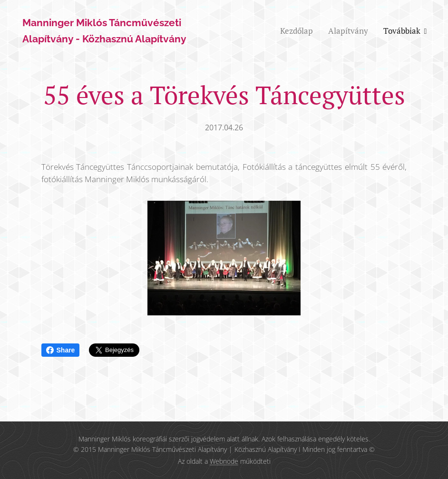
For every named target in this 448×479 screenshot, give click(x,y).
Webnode (224, 461)
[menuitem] (299, 31)
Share (61, 350)
